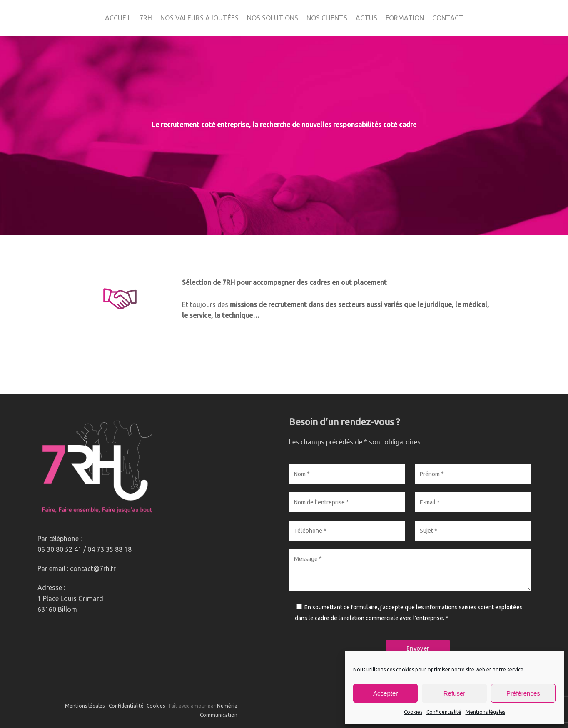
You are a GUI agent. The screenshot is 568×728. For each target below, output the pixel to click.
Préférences (523, 693)
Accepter (385, 693)
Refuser (455, 693)
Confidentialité (444, 712)
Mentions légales (485, 712)
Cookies (413, 712)
